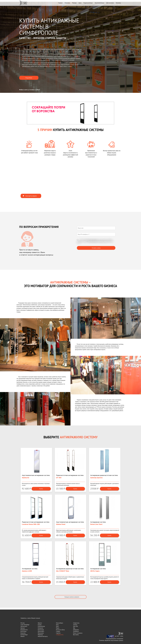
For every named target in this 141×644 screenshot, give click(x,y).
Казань (40, 625)
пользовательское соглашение (91, 240)
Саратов (58, 633)
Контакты (118, 3)
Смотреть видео (30, 196)
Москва (23, 623)
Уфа (74, 628)
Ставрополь (76, 623)
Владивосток (24, 630)
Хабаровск (76, 630)
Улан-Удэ (75, 626)
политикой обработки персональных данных (98, 241)
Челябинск (76, 631)
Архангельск (24, 626)
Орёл (57, 626)
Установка (67, 3)
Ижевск (23, 636)
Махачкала (41, 633)
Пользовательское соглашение (115, 639)
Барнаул (23, 628)
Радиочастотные (88, 3)
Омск (57, 625)
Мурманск (40, 635)
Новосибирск (60, 623)
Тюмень (75, 625)
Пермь (58, 628)
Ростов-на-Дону (60, 630)
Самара (58, 631)
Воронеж (23, 633)
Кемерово (41, 628)
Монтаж (74, 3)
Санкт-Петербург (25, 625)
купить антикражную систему (50, 58)
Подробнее (29, 78)
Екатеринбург (24, 635)
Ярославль (76, 635)
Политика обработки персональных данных (111, 640)
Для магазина (110, 3)
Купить (41, 489)
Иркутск (40, 623)
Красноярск (41, 631)
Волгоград (23, 631)
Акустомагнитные (99, 3)
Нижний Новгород (43, 636)
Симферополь (60, 635)
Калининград (41, 626)
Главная (60, 3)
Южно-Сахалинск (78, 633)
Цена (80, 3)
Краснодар (41, 630)
